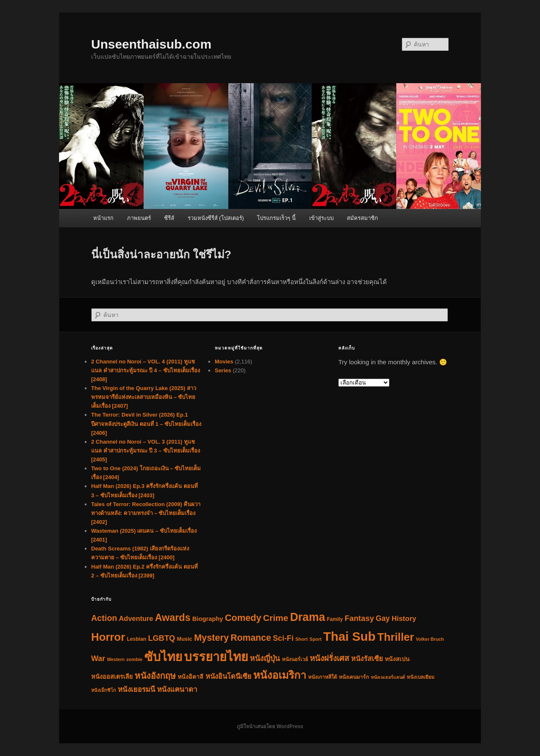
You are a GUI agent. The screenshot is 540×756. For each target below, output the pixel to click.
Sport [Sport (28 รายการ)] (316, 639)
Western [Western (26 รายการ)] (116, 659)
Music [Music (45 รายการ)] (184, 639)
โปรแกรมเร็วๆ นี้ (276, 218)
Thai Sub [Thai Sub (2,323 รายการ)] (349, 636)
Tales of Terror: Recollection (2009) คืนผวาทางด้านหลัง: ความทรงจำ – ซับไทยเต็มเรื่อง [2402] (146, 513)
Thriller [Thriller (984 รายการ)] (396, 637)
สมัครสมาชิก (362, 218)
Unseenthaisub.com (151, 44)
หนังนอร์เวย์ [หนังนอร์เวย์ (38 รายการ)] (295, 659)
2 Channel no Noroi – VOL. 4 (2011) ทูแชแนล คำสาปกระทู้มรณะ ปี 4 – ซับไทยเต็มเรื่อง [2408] (146, 370)
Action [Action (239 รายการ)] (104, 618)
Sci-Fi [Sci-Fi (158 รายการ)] (283, 638)
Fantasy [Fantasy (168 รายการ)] (359, 618)
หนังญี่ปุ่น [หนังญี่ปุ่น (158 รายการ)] (265, 658)
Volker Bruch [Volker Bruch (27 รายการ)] (430, 639)
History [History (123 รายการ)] (404, 619)
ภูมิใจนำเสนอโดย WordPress (270, 726)
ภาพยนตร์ (139, 218)
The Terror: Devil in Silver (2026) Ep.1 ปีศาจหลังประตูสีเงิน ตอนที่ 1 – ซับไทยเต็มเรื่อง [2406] (146, 424)
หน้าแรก (103, 218)
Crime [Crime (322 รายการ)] (276, 618)
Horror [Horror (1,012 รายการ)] (108, 637)
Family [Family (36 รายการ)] (335, 619)
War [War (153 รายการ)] (98, 658)
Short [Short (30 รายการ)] (301, 639)
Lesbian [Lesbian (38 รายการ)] (137, 639)
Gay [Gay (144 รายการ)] (383, 618)
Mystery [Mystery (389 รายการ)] (211, 638)
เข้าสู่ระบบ (321, 218)
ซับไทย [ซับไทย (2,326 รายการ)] (163, 657)
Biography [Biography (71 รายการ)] (208, 619)
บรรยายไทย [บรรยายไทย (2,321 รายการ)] (216, 657)
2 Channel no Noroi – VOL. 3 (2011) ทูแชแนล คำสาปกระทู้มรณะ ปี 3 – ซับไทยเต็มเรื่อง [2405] (146, 451)
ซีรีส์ (169, 218)
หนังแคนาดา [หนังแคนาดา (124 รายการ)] (177, 690)
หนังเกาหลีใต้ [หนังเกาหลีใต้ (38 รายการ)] (323, 677)
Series (223, 370)
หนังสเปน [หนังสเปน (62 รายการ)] (397, 659)
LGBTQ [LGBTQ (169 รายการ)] (162, 638)
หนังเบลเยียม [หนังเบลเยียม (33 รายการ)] (421, 677)
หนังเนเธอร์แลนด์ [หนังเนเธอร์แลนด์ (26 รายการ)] (388, 677)
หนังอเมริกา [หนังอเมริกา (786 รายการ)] (280, 675)
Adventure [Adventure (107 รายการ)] (136, 618)
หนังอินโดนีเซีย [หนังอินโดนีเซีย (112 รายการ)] (228, 676)
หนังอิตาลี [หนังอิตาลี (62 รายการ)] (190, 677)
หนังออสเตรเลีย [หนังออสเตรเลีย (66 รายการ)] (112, 677)
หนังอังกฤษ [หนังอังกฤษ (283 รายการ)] (155, 676)
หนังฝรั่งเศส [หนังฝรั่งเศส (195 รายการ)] (329, 658)
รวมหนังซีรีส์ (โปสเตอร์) (216, 218)
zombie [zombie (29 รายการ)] (134, 659)
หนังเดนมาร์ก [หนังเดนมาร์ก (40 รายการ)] (354, 677)
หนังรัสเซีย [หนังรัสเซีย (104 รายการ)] (367, 658)
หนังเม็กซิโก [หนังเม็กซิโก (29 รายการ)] (104, 690)
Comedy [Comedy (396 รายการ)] (243, 618)
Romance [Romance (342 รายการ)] (251, 638)
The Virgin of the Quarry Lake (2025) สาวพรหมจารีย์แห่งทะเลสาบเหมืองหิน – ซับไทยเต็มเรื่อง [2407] (144, 397)
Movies (224, 362)
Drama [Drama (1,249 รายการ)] (307, 617)
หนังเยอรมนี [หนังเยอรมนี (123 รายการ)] (136, 690)
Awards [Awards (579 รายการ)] (173, 618)
